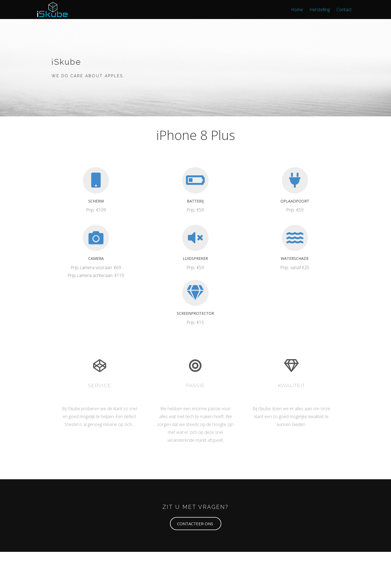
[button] (196, 524)
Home (297, 10)
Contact (344, 10)
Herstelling (320, 10)
